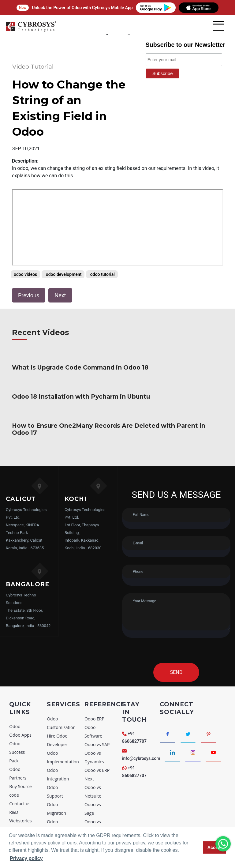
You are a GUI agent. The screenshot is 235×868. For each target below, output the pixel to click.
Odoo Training (55, 820)
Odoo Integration (58, 752)
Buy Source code (20, 768)
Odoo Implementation (63, 734)
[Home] (31, 30)
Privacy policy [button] (26, 858)
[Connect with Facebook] (168, 711)
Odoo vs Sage (93, 786)
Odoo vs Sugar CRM (95, 803)
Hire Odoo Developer (57, 717)
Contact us (20, 781)
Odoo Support (55, 769)
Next (60, 280)
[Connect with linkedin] (172, 729)
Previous (29, 280)
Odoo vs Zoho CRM (95, 820)
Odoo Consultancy (59, 803)
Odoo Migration (56, 786)
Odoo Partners (18, 751)
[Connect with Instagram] (193, 729)
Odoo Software (93, 709)
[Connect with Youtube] (213, 729)
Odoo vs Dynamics (94, 734)
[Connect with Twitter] (188, 711)
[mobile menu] (218, 26)
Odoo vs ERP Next (97, 752)
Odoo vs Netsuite (93, 769)
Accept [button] (215, 847)
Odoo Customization (61, 700)
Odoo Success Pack (17, 729)
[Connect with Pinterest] (209, 711)
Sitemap (17, 806)
